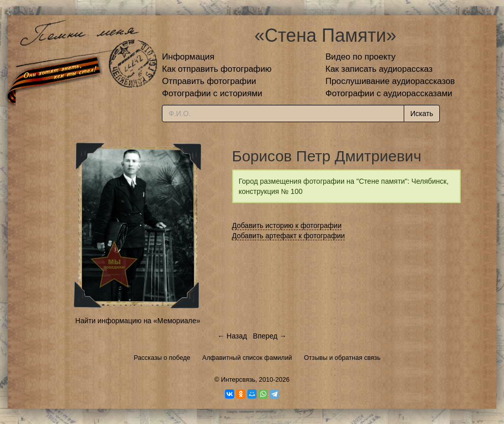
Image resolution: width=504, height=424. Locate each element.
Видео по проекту (360, 57)
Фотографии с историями (212, 93)
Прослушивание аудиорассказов (390, 81)
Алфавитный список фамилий (247, 358)
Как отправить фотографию (217, 69)
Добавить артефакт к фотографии (289, 236)
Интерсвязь (238, 380)
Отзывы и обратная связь (342, 358)
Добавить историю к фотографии (287, 225)
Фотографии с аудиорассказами (389, 93)
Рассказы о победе (162, 358)
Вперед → (270, 336)
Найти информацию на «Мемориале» (138, 321)
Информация (188, 57)
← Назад (232, 336)
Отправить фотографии (209, 81)
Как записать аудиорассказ (379, 69)
